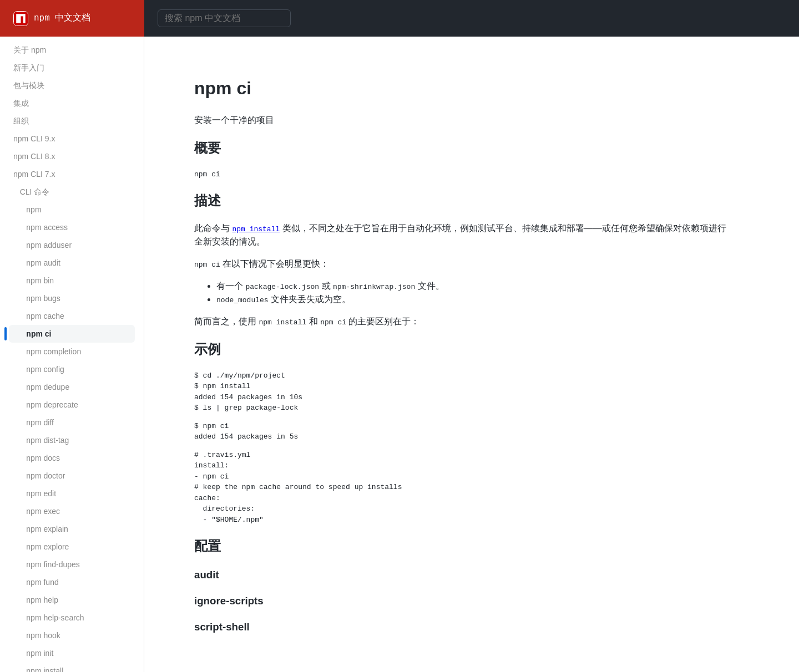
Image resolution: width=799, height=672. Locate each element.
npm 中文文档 (62, 18)
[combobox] (224, 18)
